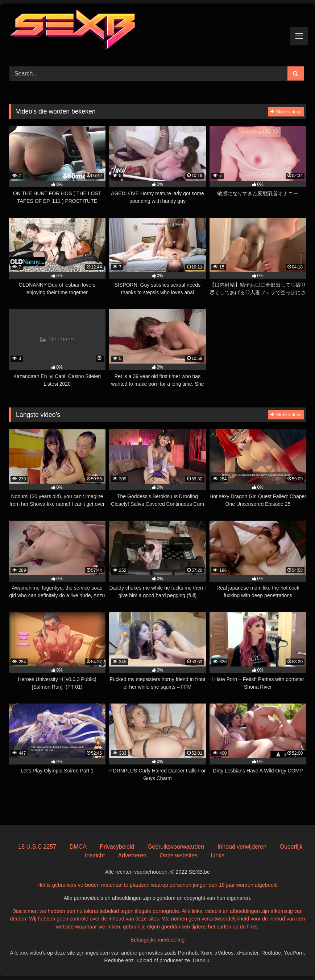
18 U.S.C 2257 (37, 847)
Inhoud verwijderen (242, 847)
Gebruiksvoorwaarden (176, 847)
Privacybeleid (117, 847)
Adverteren (132, 855)
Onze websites (179, 855)
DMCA (78, 847)
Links (218, 855)
